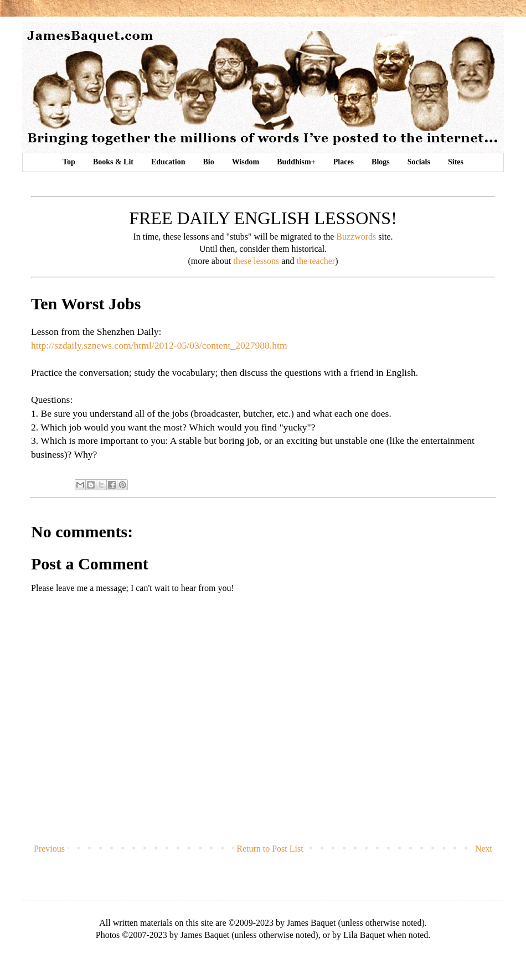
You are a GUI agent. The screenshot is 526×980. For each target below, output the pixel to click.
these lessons (256, 261)
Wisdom (246, 162)
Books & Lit (113, 162)
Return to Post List (270, 849)
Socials (419, 162)
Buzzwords (356, 237)
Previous (49, 849)
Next (484, 849)
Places (344, 162)
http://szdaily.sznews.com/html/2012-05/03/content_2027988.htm (159, 345)
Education (168, 162)
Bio (208, 162)
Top (69, 162)
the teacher (316, 261)
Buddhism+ (296, 162)
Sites (456, 162)
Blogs (381, 162)
